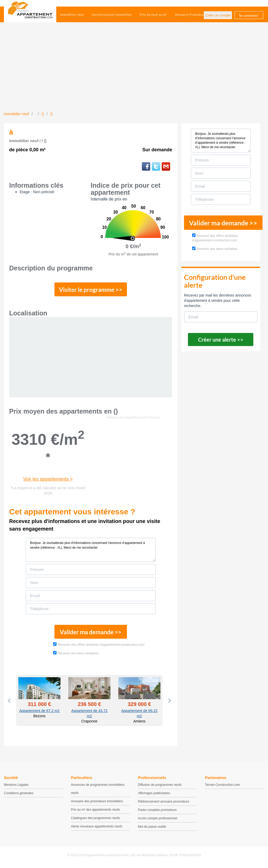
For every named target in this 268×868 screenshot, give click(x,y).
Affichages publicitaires (154, 794)
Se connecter (249, 15)
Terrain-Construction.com (222, 786)
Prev (9, 702)
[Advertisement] (134, 72)
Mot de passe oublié (152, 828)
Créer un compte (218, 15)
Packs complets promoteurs (157, 811)
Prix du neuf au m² (153, 15)
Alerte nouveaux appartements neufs (97, 827)
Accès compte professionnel (158, 819)
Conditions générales (19, 794)
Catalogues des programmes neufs (95, 819)
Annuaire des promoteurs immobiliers (97, 802)
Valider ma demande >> (91, 633)
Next (169, 702)
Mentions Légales (16, 786)
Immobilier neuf (72, 15)
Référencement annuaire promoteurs (164, 803)
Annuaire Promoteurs (191, 15)
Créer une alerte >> (221, 340)
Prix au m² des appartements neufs (95, 811)
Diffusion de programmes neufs (160, 786)
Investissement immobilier (112, 15)
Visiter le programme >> (91, 290)
